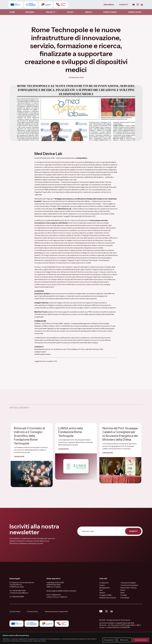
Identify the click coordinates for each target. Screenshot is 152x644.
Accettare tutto (141, 640)
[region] (76, 638)
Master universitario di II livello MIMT (49, 323)
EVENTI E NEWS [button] (110, 12)
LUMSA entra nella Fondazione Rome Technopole (70, 432)
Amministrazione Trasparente (56, 611)
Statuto (102, 593)
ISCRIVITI (133, 531)
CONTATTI (123, 5)
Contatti (124, 595)
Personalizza (109, 640)
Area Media (125, 598)
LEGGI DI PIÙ (19, 456)
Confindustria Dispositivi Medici (78, 201)
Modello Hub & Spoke (108, 598)
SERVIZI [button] (88, 12)
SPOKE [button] (70, 12)
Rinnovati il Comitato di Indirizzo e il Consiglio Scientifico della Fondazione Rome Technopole (29, 436)
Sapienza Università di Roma (53, 201)
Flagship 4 (50, 199)
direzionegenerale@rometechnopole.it (61, 591)
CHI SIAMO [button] (30, 12)
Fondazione (104, 583)
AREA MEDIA (109, 5)
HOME (12, 12)
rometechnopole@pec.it (19, 593)
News (123, 593)
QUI (55, 361)
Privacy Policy (32, 611)
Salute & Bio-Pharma (128, 588)
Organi (102, 585)
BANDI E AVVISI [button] (135, 12)
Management (104, 588)
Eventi (123, 590)
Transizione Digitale (128, 583)
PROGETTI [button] (51, 12)
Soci (101, 590)
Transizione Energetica (129, 585)
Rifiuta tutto (124, 640)
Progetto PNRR (105, 595)
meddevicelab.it (40, 352)
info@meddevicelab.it (43, 354)
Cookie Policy (15, 611)
